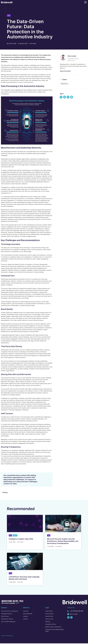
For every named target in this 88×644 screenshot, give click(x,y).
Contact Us (71, 608)
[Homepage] (7, 3)
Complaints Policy (51, 625)
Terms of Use (49, 620)
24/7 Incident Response (8, 622)
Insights (26, 617)
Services (26, 612)
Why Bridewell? (28, 614)
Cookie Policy (49, 617)
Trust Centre (49, 612)
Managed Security (7, 614)
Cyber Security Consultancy (10, 612)
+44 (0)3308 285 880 (75, 612)
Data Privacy (64, 84)
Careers (26, 620)
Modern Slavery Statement (53, 627)
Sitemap (48, 622)
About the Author (65, 71)
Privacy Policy (49, 614)
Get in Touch (72, 615)
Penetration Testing (7, 620)
